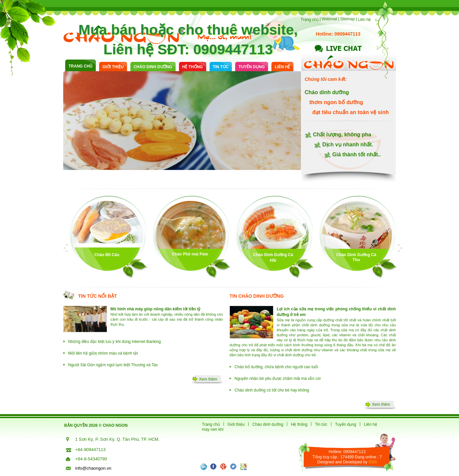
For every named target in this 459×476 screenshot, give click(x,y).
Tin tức (221, 67)
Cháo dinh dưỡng (268, 424)
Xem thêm (208, 379)
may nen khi (213, 429)
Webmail (329, 19)
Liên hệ (365, 20)
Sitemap (348, 19)
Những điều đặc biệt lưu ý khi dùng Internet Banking (115, 342)
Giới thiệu (113, 67)
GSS (373, 462)
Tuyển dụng (252, 67)
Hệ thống (193, 67)
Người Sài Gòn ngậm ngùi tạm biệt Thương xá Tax (113, 365)
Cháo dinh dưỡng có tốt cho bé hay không (272, 390)
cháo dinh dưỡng (153, 67)
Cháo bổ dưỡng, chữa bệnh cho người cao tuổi (276, 367)
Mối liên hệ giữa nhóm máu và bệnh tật (103, 353)
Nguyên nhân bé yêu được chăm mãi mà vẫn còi (278, 379)
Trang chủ (310, 20)
